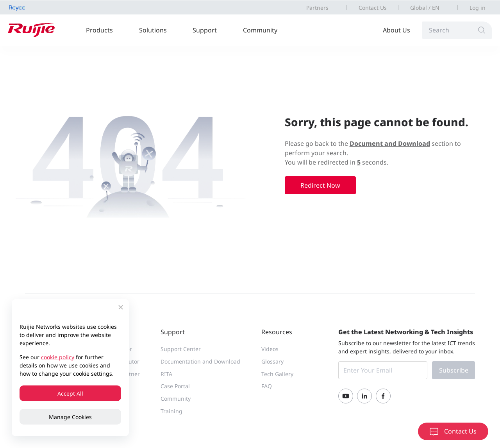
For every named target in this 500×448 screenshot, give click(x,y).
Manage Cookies (70, 417)
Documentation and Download (200, 361)
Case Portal (175, 386)
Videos (270, 349)
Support (205, 30)
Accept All (70, 393)
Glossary (272, 361)
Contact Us (373, 8)
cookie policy (58, 357)
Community (260, 30)
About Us (396, 30)
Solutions (153, 30)
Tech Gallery (277, 374)
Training (171, 411)
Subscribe (454, 370)
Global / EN (425, 8)
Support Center (181, 349)
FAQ (267, 386)
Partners (317, 8)
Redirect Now (320, 185)
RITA (166, 374)
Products (99, 30)
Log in (478, 8)
